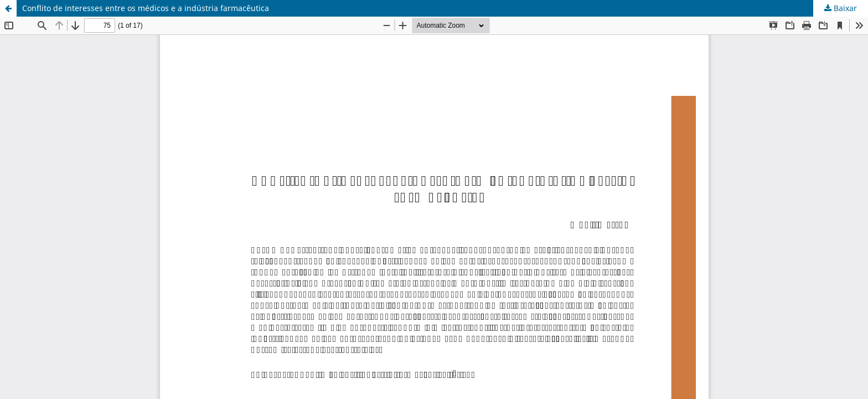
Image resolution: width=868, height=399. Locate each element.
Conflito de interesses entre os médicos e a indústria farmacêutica (146, 8)
